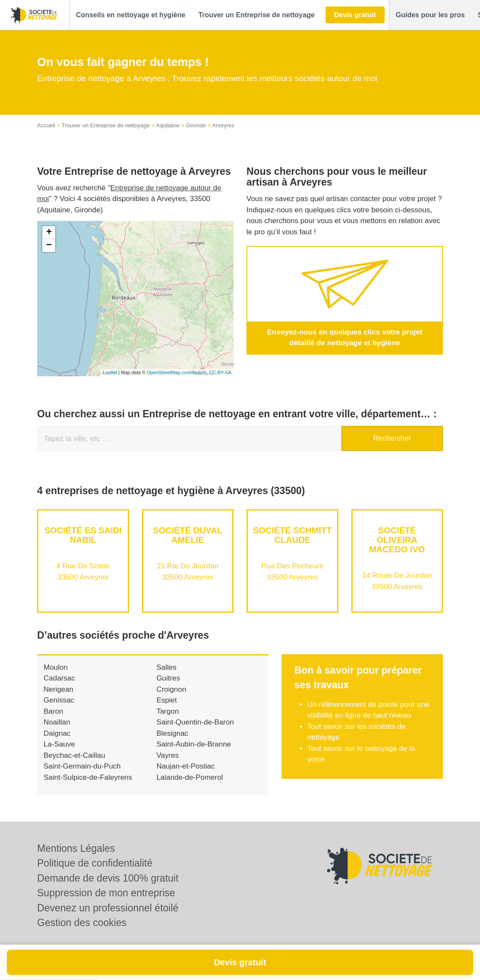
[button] (131, 15)
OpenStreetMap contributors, (178, 372)
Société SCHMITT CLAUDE (292, 535)
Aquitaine (168, 125)
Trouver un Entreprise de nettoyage (106, 125)
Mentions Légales (76, 848)
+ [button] (49, 233)
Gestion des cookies (82, 923)
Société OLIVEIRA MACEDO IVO (397, 540)
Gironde (196, 125)
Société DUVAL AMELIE (188, 535)
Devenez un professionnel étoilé (108, 908)
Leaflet (110, 372)
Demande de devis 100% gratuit (108, 878)
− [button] (49, 246)
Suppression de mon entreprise (106, 893)
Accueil (46, 125)
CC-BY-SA (220, 372)
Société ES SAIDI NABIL (83, 535)
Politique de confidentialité (95, 863)
